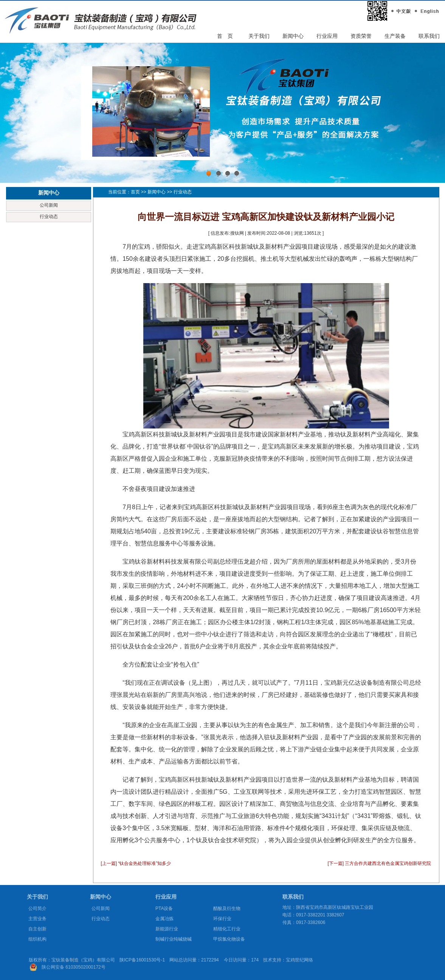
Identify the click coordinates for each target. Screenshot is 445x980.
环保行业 (222, 919)
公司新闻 (49, 205)
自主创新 (37, 929)
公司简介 (37, 908)
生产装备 (395, 36)
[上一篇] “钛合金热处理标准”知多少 (136, 863)
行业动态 (49, 217)
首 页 (225, 36)
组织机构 (37, 939)
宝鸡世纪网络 (299, 960)
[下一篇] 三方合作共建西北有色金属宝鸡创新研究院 (379, 863)
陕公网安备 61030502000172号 (74, 967)
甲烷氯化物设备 (229, 939)
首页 (135, 192)
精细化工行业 (227, 929)
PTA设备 (164, 908)
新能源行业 (167, 929)
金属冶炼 (164, 919)
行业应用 (327, 36)
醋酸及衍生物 (227, 908)
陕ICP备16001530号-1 (142, 960)
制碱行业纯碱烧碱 (174, 939)
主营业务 (37, 919)
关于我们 (259, 36)
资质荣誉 (361, 36)
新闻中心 (293, 36)
